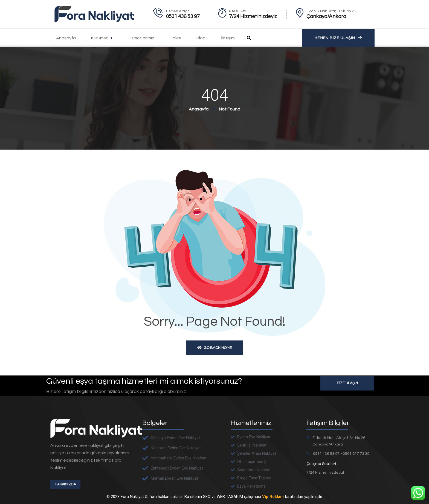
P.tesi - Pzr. (238, 11)
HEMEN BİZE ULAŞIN (338, 38)
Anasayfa (199, 109)
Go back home (215, 348)
